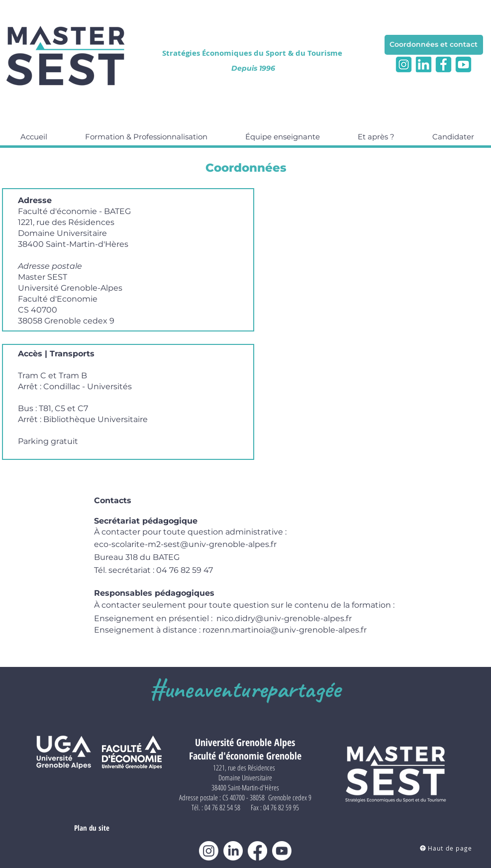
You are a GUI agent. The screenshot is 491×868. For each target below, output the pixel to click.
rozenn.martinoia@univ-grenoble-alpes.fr (285, 630)
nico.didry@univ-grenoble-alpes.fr (284, 618)
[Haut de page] (446, 848)
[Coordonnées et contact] (434, 45)
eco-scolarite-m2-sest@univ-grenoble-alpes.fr (185, 544)
